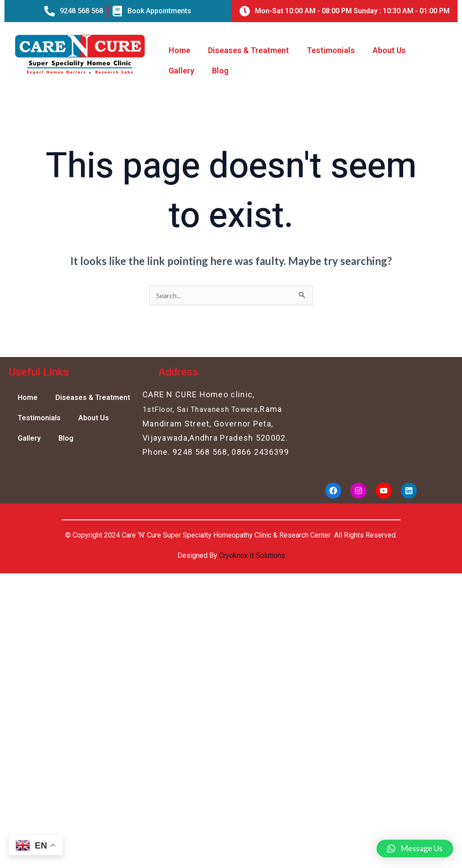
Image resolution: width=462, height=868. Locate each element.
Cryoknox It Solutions (252, 555)
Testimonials (331, 50)
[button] (415, 849)
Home (179, 50)
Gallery (181, 71)
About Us (389, 50)
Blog (220, 71)
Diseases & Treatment (248, 50)
